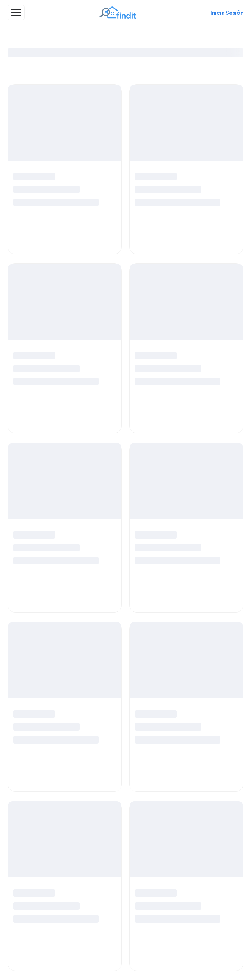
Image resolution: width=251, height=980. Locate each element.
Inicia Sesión (227, 13)
